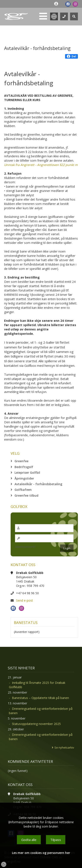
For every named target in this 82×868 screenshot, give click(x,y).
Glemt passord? (25, 547)
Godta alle (29, 840)
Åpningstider (24, 478)
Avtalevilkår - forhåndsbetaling (38, 484)
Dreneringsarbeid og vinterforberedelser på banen (41, 711)
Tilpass (56, 840)
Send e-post (25, 600)
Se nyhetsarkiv (64, 747)
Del (71, 56)
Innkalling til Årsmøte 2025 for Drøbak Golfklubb (37, 685)
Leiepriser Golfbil (27, 473)
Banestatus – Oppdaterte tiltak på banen (40, 698)
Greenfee (21, 461)
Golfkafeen (23, 490)
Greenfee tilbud (26, 495)
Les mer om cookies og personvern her (41, 853)
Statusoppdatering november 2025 (36, 724)
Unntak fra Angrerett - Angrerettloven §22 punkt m (41, 165)
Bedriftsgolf (24, 467)
